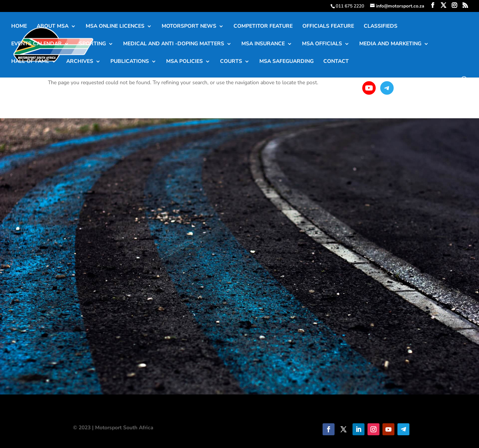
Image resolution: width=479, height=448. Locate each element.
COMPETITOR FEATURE (263, 27)
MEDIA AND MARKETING (390, 44)
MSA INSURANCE (263, 44)
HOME (19, 27)
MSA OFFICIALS (322, 44)
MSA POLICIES (184, 62)
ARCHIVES (80, 62)
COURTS (231, 62)
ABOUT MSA (53, 27)
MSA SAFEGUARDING (286, 62)
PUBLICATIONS (130, 62)
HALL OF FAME (30, 62)
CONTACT (336, 62)
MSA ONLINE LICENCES (115, 27)
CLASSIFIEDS (381, 27)
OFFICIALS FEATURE (328, 27)
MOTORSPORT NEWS (189, 27)
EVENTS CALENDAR (36, 44)
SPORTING (92, 44)
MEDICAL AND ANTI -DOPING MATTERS (174, 44)
